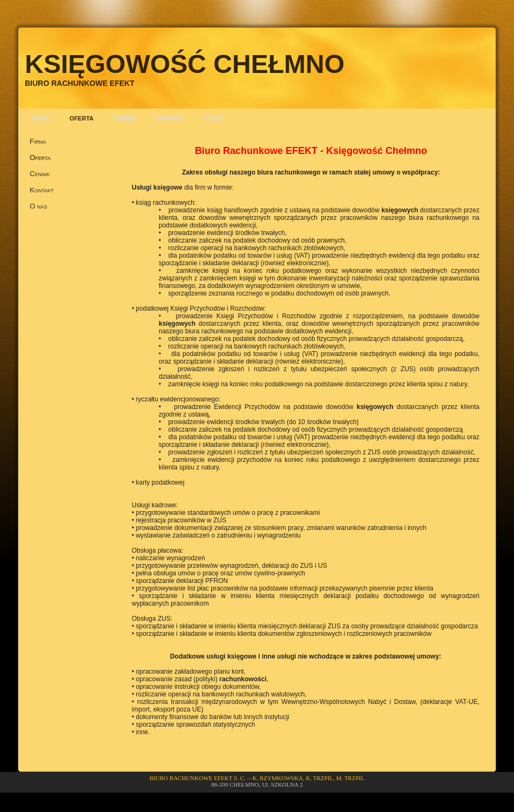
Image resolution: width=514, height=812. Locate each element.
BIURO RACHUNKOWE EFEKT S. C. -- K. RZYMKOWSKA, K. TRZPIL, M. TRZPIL (257, 778)
